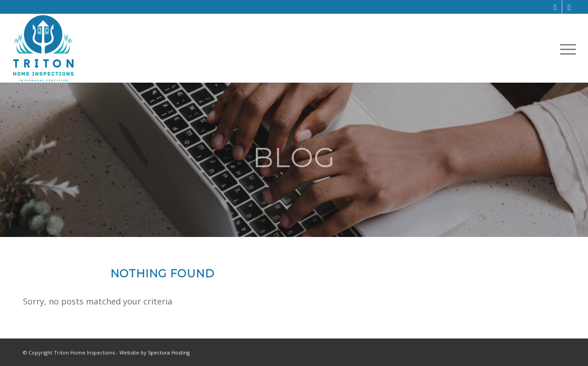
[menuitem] (565, 49)
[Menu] (565, 49)
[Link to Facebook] (555, 7)
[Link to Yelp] (569, 7)
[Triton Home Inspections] (43, 48)
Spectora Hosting (169, 352)
